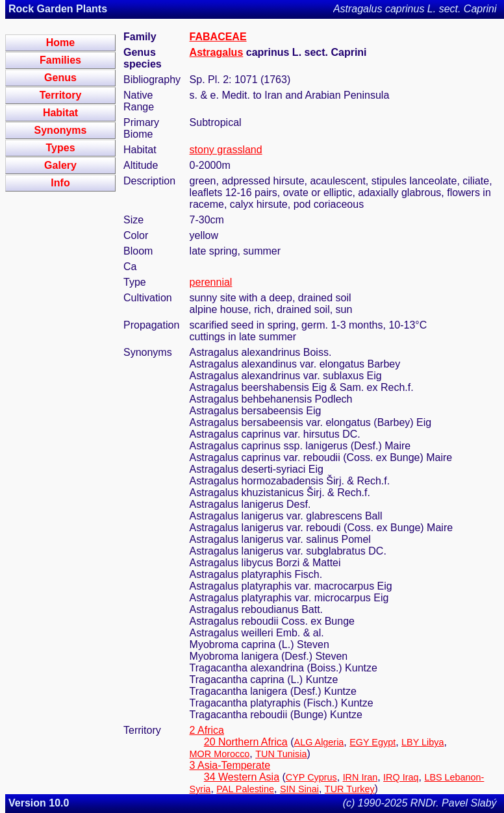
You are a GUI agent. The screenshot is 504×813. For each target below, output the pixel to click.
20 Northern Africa (246, 742)
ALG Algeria (319, 742)
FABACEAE (218, 37)
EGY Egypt (372, 742)
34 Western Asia (242, 777)
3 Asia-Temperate (230, 765)
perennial (211, 282)
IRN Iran (360, 777)
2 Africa (207, 730)
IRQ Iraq (401, 777)
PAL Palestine (245, 789)
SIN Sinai (299, 789)
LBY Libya (422, 742)
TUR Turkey (350, 789)
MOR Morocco (220, 754)
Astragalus (217, 52)
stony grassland (226, 150)
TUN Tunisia (281, 754)
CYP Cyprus (311, 777)
